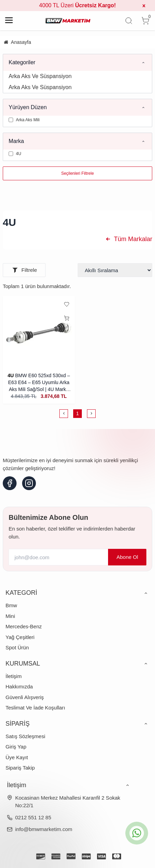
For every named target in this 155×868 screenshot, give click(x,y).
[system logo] (68, 21)
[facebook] (10, 483)
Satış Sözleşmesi (25, 736)
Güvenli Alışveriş (25, 697)
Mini (10, 616)
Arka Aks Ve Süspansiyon (40, 76)
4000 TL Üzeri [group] (77, 5)
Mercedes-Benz (24, 626)
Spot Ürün (17, 647)
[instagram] (29, 483)
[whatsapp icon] (137, 833)
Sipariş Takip (20, 768)
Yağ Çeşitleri (20, 637)
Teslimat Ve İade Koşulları (35, 708)
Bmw (11, 605)
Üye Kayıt (17, 757)
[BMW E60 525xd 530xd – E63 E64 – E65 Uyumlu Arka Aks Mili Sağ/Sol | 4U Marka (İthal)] (39, 332)
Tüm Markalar (128, 239)
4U (11, 375)
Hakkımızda (19, 686)
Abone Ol (127, 557)
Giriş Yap (16, 747)
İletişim (14, 676)
